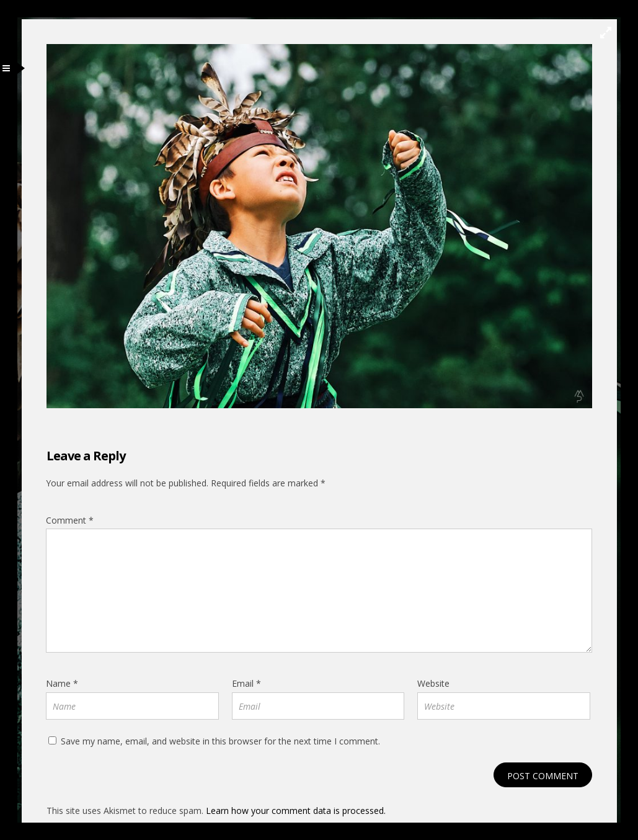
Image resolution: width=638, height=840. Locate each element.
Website (433, 683)
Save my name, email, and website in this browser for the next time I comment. (220, 741)
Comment (70, 520)
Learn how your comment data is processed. (296, 811)
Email (246, 683)
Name (62, 683)
